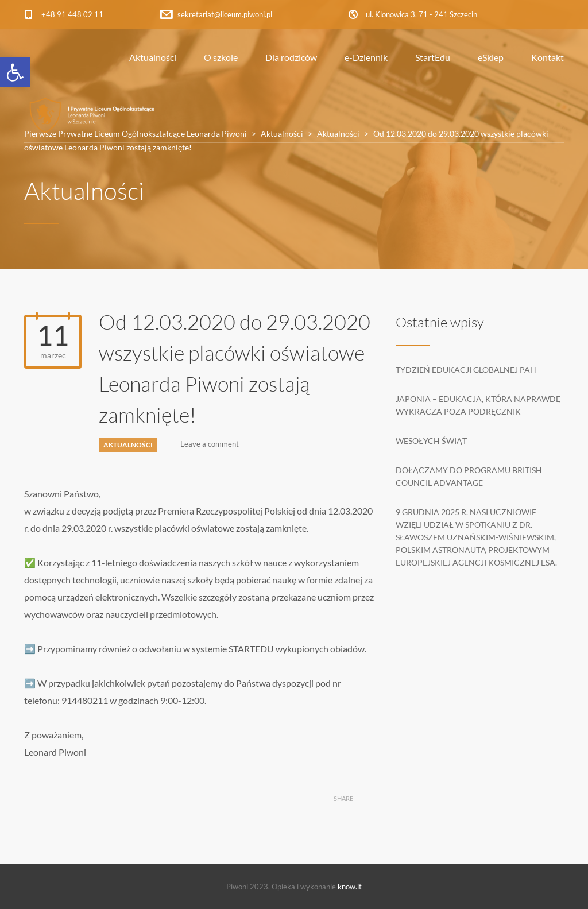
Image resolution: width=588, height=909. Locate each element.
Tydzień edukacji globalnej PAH (466, 370)
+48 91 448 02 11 (72, 14)
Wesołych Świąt (431, 441)
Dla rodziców (291, 57)
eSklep (491, 57)
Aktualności (153, 57)
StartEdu (433, 57)
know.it (350, 887)
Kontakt (548, 57)
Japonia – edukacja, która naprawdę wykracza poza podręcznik (478, 405)
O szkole (221, 57)
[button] (15, 72)
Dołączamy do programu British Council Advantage (469, 476)
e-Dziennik (366, 57)
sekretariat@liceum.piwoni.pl (225, 14)
